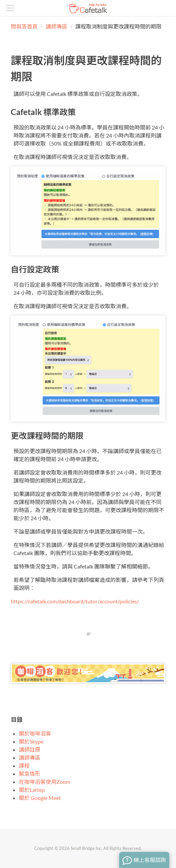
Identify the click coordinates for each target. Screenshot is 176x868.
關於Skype (31, 741)
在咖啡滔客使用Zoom (45, 782)
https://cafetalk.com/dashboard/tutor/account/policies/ (75, 601)
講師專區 (57, 26)
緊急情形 (30, 774)
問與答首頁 (24, 26)
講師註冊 (30, 749)
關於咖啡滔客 (35, 733)
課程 (24, 766)
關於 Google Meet (40, 798)
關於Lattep (32, 790)
